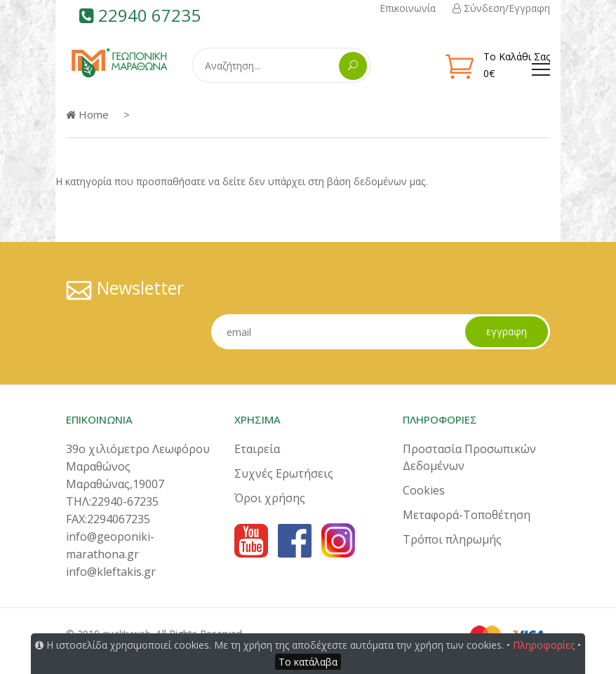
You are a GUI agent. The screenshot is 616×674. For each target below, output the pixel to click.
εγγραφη (507, 331)
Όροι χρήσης (270, 498)
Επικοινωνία (408, 8)
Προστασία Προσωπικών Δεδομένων (469, 457)
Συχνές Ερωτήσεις (284, 473)
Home (87, 114)
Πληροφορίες (544, 645)
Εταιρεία (257, 449)
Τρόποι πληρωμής (452, 539)
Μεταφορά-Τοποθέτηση (467, 515)
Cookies (424, 490)
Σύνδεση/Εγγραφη (501, 8)
